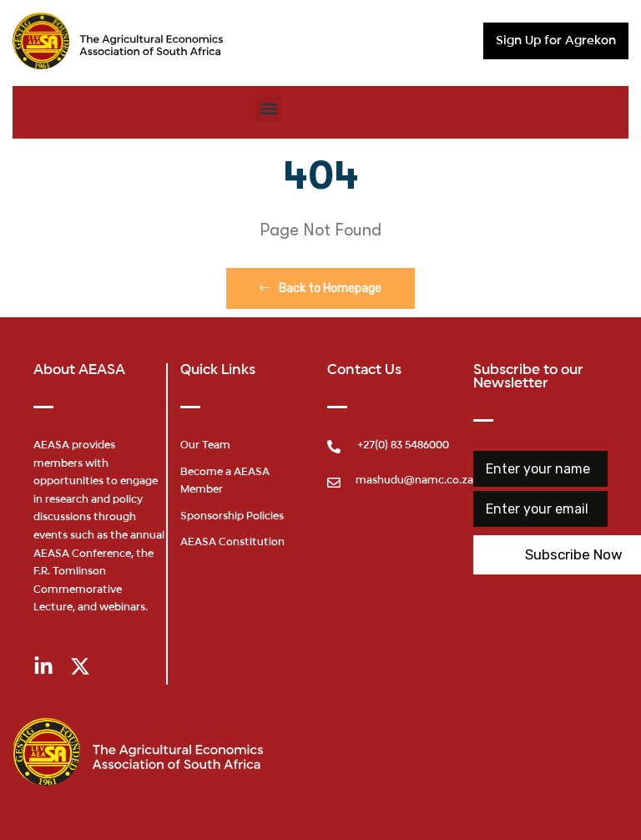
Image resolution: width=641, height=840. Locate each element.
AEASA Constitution (232, 543)
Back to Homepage (320, 288)
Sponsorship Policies (232, 517)
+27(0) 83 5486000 (403, 446)
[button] (268, 108)
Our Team (205, 446)
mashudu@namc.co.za (414, 481)
